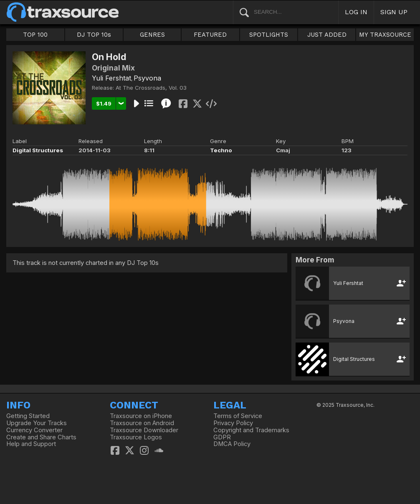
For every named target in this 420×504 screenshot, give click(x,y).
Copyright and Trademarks (251, 430)
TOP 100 (35, 35)
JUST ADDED (327, 35)
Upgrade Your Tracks (37, 423)
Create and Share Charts (41, 437)
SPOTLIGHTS (269, 35)
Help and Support (31, 444)
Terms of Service (238, 416)
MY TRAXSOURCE (385, 35)
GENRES (152, 35)
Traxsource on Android (142, 423)
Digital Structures (38, 150)
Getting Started (28, 416)
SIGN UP (394, 12)
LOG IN (356, 12)
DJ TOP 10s (94, 35)
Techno (221, 150)
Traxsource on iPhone (141, 416)
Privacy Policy (233, 423)
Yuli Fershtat (111, 78)
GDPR (222, 437)
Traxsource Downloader (144, 430)
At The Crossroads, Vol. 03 (151, 88)
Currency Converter (34, 430)
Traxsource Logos (136, 437)
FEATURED (210, 35)
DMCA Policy (232, 444)
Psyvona (147, 78)
